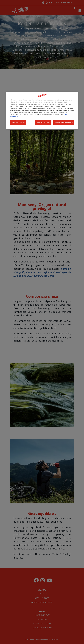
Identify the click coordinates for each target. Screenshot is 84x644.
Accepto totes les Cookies (64, 122)
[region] (42, 110)
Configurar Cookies (18, 122)
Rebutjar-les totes (43, 122)
